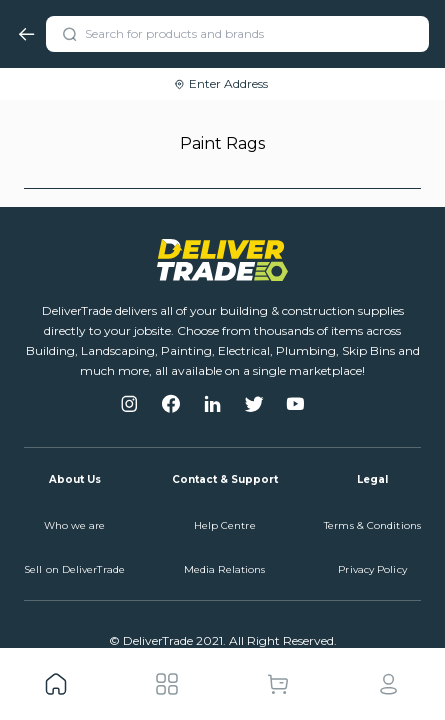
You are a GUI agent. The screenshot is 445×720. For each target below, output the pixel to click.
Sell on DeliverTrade (74, 569)
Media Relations (225, 569)
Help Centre (225, 525)
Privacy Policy (372, 569)
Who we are (75, 525)
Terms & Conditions (372, 525)
